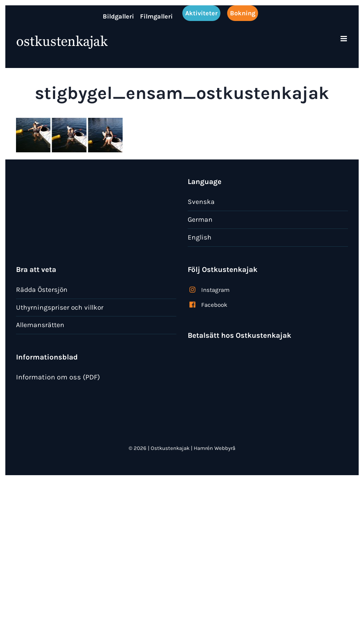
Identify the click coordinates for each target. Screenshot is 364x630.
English (200, 237)
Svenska (201, 202)
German (200, 219)
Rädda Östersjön (42, 290)
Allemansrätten (40, 325)
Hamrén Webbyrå (215, 448)
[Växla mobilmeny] (344, 39)
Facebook (214, 305)
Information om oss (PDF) (58, 377)
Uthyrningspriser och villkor (60, 307)
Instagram (215, 290)
